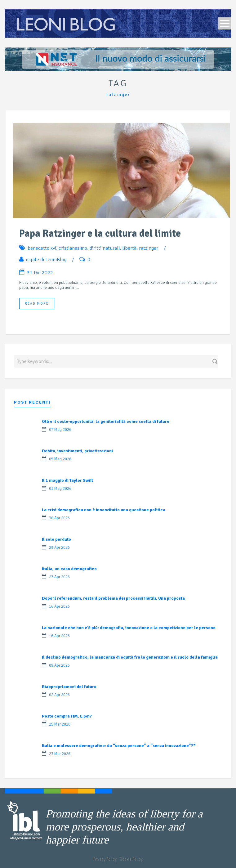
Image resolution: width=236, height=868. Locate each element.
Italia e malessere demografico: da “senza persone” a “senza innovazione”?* (119, 746)
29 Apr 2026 (59, 548)
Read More (37, 304)
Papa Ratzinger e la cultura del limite (100, 233)
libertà (129, 248)
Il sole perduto (56, 539)
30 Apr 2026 (59, 518)
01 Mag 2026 (60, 489)
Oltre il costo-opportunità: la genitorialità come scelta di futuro (106, 421)
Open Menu (225, 23)
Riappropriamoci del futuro (69, 687)
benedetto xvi (42, 248)
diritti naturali (105, 248)
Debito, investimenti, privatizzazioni (77, 451)
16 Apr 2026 (59, 606)
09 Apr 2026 (59, 665)
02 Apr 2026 (59, 695)
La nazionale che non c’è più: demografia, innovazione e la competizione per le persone (129, 628)
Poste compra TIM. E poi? (67, 716)
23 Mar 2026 (60, 754)
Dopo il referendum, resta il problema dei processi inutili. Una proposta (113, 598)
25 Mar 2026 (60, 724)
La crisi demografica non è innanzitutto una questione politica (104, 510)
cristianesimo (73, 248)
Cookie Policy (131, 859)
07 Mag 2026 (60, 430)
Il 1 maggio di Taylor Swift (67, 480)
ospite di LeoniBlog (46, 260)
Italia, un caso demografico (69, 569)
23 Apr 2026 (59, 577)
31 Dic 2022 (40, 273)
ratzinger (149, 248)
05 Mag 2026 (60, 459)
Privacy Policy (105, 859)
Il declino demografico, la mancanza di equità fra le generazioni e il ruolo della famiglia (130, 657)
